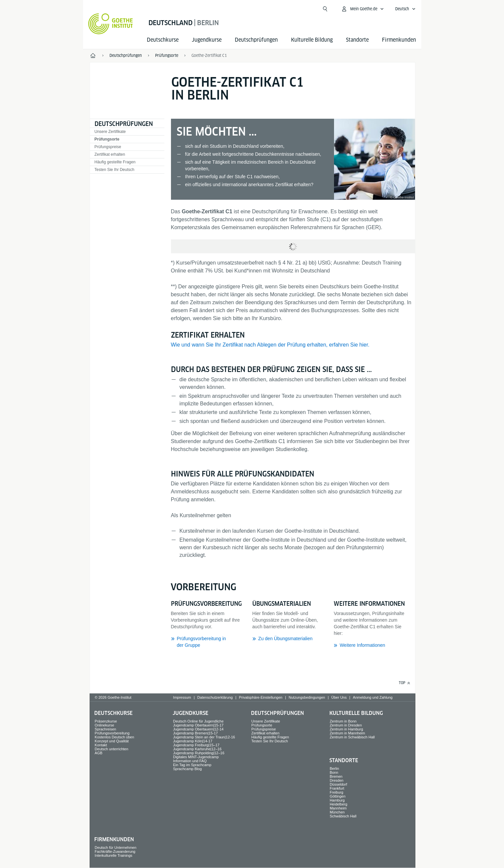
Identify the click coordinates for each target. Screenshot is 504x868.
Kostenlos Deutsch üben (114, 737)
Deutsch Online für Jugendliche (198, 721)
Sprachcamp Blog (187, 769)
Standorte (357, 40)
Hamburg (337, 800)
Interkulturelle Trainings (113, 855)
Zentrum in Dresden (346, 725)
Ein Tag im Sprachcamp (192, 765)
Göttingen (338, 796)
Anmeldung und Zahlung (373, 697)
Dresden (337, 780)
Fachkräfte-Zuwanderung (115, 851)
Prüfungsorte (107, 139)
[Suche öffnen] (325, 9)
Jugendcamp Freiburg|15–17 (196, 745)
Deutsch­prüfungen (256, 40)
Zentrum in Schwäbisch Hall (352, 737)
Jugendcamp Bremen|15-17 (195, 733)
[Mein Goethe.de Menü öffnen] (362, 9)
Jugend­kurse (207, 40)
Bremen (336, 776)
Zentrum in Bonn (343, 721)
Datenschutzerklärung (215, 697)
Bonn (334, 772)
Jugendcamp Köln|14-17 (193, 741)
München (337, 812)
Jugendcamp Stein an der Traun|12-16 (204, 737)
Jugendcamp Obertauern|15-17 (198, 725)
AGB (98, 753)
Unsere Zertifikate (110, 132)
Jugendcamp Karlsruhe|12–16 (197, 749)
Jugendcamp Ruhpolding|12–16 (199, 753)
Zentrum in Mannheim (347, 733)
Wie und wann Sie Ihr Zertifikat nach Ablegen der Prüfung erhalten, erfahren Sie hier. (270, 345)
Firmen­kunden (399, 40)
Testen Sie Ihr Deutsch (115, 170)
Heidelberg (338, 804)
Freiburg (336, 792)
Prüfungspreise (108, 147)
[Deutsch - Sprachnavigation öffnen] (405, 9)
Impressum (182, 697)
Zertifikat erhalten (110, 154)
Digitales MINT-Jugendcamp (196, 757)
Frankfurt (337, 788)
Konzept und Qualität (112, 741)
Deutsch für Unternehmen (115, 847)
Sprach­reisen (105, 729)
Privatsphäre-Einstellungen (260, 697)
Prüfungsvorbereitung (112, 733)
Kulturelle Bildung (312, 40)
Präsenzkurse (106, 721)
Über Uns (339, 697)
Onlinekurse (104, 725)
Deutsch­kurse (163, 40)
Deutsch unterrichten (111, 749)
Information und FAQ (190, 761)
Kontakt (101, 745)
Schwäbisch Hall (343, 816)
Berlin (334, 768)
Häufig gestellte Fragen (115, 162)
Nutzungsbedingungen (307, 697)
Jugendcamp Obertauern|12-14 (198, 729)
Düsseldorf (338, 784)
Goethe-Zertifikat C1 (209, 55)
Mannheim (338, 808)
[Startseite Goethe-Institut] (111, 24)
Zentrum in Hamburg (346, 729)
